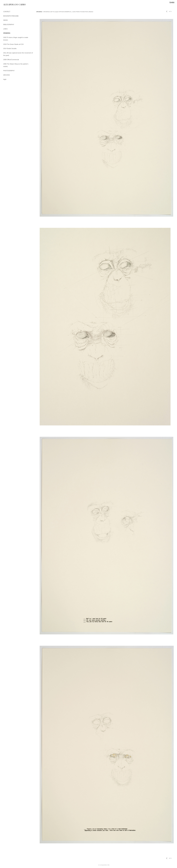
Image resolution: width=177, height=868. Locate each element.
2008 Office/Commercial (11, 60)
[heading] (10, 5)
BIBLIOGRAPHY (9, 25)
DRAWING (7, 33)
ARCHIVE (7, 75)
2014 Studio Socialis (10, 48)
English (172, 2)
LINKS (5, 29)
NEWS (5, 20)
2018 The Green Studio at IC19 (13, 44)
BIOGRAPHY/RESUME (11, 16)
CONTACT (7, 12)
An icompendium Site (104, 865)
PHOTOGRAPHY (9, 71)
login (5, 79)
